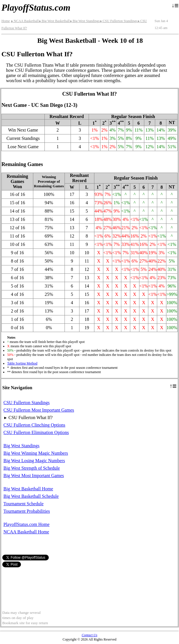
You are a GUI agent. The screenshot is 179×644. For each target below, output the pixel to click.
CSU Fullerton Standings (118, 21)
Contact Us (89, 635)
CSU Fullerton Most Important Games (39, 410)
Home (6, 21)
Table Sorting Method (22, 363)
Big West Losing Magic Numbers (34, 461)
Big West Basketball (54, 21)
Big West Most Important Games (34, 476)
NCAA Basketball (25, 21)
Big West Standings (85, 21)
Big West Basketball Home (28, 489)
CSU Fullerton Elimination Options (36, 432)
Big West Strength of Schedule (32, 468)
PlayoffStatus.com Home (27, 524)
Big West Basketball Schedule (31, 496)
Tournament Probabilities (27, 511)
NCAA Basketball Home (26, 532)
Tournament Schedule (24, 504)
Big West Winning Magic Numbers (36, 453)
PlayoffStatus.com (36, 7)
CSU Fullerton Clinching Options (34, 425)
